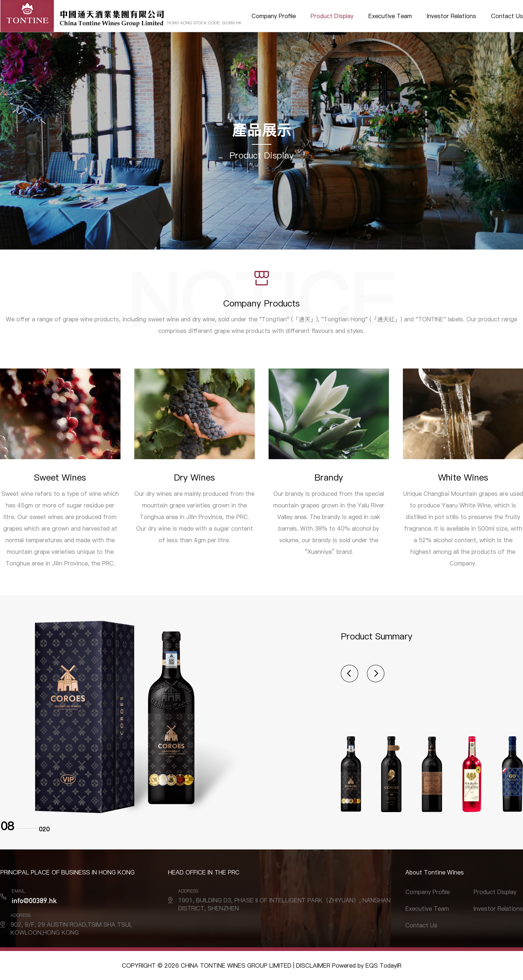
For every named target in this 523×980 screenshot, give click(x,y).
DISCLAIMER (313, 965)
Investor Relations (452, 16)
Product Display (332, 16)
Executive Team (390, 16)
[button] (350, 674)
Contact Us (507, 16)
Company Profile (274, 16)
